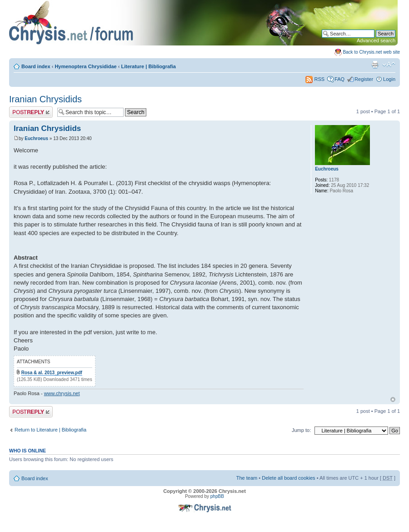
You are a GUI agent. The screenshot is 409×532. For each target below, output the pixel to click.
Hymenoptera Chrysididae (85, 66)
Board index (36, 66)
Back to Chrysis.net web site (371, 52)
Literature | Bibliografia (149, 66)
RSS (315, 79)
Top (393, 399)
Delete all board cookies (288, 478)
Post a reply (31, 112)
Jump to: (301, 430)
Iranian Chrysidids (45, 99)
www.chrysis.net (62, 393)
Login (389, 79)
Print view (375, 65)
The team (247, 478)
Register (364, 79)
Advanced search (376, 40)
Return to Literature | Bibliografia (50, 430)
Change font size (389, 65)
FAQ (339, 79)
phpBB (217, 496)
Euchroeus (36, 138)
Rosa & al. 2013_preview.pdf (52, 373)
